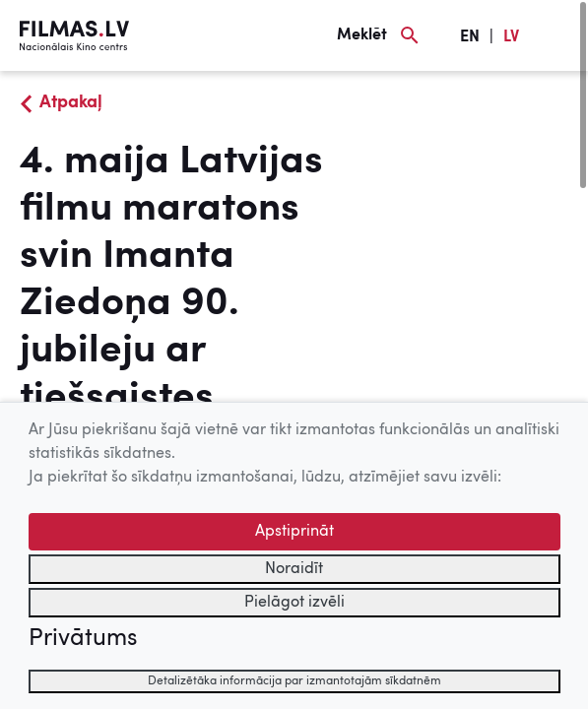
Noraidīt (294, 569)
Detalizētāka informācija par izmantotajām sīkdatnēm (294, 681)
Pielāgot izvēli (294, 603)
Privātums (83, 639)
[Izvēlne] (558, 35)
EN (470, 37)
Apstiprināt (294, 532)
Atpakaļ (71, 102)
